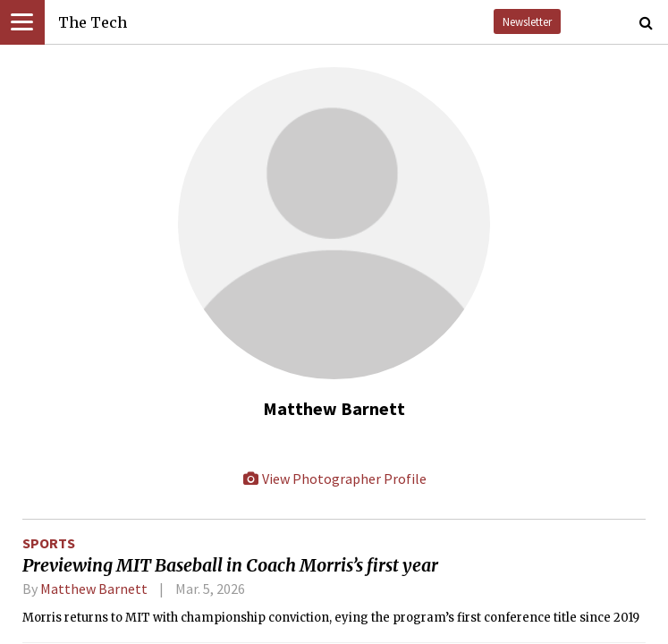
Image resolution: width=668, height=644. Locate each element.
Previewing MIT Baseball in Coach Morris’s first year (230, 565)
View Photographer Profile (334, 479)
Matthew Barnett (94, 589)
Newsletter (527, 21)
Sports (49, 543)
